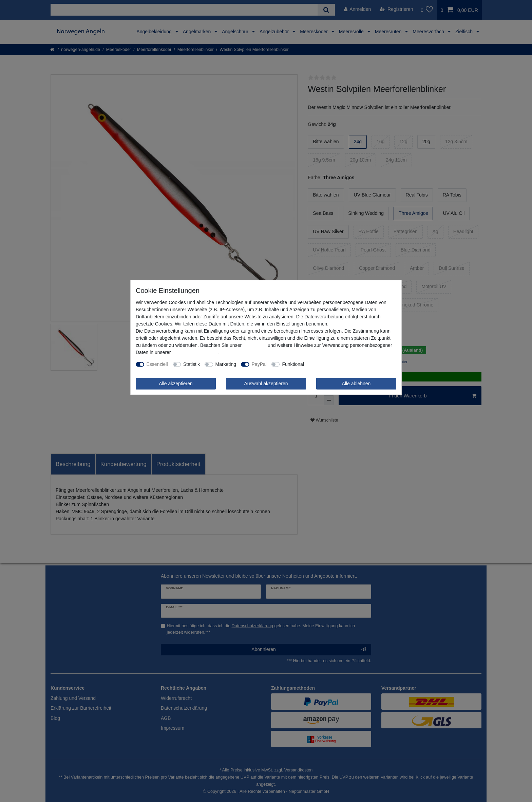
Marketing (226, 364)
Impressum (255, 345)
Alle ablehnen (356, 384)
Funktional (293, 364)
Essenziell (157, 364)
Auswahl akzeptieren (266, 384)
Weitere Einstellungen (332, 364)
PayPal (259, 364)
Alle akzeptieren (176, 384)
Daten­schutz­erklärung (195, 352)
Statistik (192, 364)
